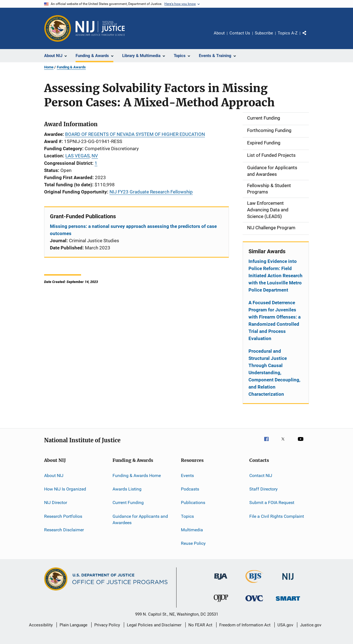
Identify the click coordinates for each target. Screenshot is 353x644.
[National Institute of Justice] (288, 581)
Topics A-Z (288, 33)
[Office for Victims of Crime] (254, 602)
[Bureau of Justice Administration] (221, 581)
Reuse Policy (193, 543)
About (219, 33)
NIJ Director (56, 502)
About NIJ (54, 475)
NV (95, 156)
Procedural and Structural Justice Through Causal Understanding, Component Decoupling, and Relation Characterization (274, 373)
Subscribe (264, 33)
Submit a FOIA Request (272, 502)
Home (49, 67)
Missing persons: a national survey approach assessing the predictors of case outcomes (133, 230)
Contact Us (240, 33)
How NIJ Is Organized (65, 489)
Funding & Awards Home (137, 475)
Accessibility (41, 625)
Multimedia (192, 530)
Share (309, 37)
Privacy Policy (107, 625)
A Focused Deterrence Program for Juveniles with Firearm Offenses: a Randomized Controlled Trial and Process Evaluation (275, 320)
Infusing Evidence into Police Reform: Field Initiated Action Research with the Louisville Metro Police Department (276, 276)
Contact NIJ (261, 475)
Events (187, 475)
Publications (193, 502)
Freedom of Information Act (245, 625)
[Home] (100, 28)
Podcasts (190, 489)
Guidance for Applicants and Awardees (140, 519)
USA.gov (285, 625)
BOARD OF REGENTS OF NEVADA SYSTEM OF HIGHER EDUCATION (135, 134)
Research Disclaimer (64, 530)
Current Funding (128, 502)
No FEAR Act (200, 625)
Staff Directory (264, 489)
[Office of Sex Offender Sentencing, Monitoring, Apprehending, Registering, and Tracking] (288, 602)
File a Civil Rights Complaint (277, 516)
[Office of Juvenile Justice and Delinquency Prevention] (221, 603)
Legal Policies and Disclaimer (154, 625)
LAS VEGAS (77, 156)
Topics (187, 516)
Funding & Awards (71, 67)
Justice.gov (311, 625)
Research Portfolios (63, 516)
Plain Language (73, 625)
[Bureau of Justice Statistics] (254, 584)
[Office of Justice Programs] (58, 28)
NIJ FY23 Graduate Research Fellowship (151, 192)
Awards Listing (127, 489)
